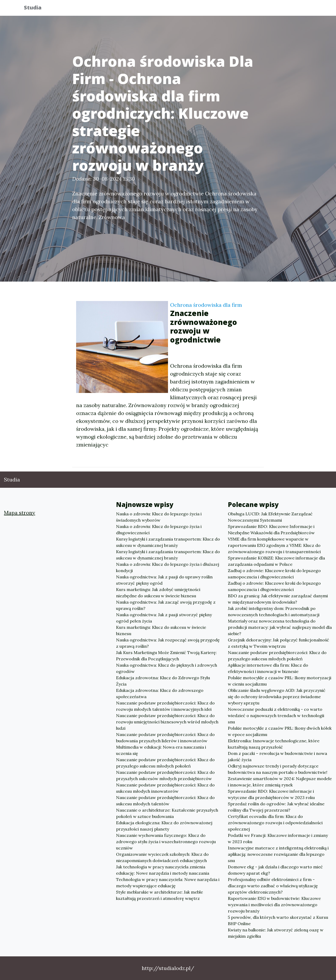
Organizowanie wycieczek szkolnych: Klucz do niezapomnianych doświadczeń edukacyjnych (162, 857)
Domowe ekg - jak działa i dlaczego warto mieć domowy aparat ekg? (275, 870)
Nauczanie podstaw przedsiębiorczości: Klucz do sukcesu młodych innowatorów (165, 788)
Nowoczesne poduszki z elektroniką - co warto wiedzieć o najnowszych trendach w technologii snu (276, 715)
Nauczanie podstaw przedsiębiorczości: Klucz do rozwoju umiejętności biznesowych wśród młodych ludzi (167, 722)
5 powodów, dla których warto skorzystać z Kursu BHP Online (278, 920)
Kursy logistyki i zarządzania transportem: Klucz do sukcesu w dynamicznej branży (168, 542)
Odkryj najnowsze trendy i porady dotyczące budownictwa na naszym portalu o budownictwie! (278, 769)
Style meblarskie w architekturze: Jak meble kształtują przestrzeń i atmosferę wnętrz (159, 895)
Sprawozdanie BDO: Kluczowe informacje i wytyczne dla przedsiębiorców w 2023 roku (271, 794)
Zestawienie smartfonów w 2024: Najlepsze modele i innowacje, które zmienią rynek (280, 782)
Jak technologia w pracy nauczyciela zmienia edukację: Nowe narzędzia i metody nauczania (163, 870)
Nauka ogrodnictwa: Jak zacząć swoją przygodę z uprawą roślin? (166, 605)
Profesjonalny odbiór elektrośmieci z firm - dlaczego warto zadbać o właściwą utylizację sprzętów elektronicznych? (273, 886)
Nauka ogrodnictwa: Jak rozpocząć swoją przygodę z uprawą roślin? (168, 643)
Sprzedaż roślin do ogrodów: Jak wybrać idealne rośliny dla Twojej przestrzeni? (276, 807)
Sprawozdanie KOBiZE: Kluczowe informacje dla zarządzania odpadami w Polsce (276, 561)
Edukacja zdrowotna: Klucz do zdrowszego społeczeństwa (160, 693)
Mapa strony (20, 513)
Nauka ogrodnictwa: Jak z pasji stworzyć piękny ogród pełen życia (164, 618)
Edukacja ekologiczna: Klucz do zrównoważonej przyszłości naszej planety (164, 826)
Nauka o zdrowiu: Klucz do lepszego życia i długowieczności (159, 530)
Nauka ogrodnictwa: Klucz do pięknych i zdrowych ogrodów (167, 668)
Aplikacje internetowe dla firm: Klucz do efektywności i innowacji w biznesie (268, 668)
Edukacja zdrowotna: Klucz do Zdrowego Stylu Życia (163, 681)
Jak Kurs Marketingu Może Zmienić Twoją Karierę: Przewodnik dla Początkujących (166, 656)
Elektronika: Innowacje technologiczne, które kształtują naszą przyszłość (274, 744)
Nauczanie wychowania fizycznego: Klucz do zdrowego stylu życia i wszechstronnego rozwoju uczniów (166, 842)
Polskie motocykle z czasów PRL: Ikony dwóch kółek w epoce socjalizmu (280, 731)
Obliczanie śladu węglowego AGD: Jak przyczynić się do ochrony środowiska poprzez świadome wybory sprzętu (277, 697)
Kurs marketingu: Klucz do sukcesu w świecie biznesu (161, 630)
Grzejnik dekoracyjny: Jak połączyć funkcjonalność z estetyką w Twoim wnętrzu (279, 643)
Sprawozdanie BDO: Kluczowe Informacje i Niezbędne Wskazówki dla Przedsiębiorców (271, 530)
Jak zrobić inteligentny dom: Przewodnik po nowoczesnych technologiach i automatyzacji (274, 611)
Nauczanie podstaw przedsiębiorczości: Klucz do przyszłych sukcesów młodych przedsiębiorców (165, 775)
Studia (36, 9)
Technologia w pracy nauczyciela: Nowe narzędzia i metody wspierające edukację (168, 883)
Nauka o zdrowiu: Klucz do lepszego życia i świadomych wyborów (159, 517)
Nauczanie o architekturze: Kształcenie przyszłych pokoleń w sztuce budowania (167, 813)
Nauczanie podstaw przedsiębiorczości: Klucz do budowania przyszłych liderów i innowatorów (165, 738)
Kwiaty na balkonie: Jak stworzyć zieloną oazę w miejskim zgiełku (276, 933)
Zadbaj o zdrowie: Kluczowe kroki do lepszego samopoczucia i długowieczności (274, 574)
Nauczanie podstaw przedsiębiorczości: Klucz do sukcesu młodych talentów (165, 801)
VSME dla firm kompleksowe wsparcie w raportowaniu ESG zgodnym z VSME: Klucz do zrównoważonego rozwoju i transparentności (274, 545)
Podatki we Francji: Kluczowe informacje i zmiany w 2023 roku (278, 838)
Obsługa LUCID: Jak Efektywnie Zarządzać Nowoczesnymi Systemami (270, 517)
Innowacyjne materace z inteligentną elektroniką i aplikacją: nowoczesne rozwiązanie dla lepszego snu (278, 854)
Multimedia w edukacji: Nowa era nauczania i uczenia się (161, 750)
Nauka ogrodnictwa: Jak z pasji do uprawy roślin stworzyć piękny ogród (164, 580)
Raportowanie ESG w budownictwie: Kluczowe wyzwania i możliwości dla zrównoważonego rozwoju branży (274, 905)
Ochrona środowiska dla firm (206, 305)
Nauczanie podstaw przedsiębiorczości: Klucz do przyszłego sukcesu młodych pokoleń (165, 763)
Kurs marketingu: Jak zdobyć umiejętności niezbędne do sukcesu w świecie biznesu (158, 593)
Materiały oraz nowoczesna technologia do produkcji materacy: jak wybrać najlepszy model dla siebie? (280, 627)
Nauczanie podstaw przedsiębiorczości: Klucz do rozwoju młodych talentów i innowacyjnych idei (165, 706)
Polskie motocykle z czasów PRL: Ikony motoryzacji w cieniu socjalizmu (280, 681)
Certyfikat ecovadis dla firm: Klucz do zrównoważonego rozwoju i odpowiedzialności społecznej (275, 823)
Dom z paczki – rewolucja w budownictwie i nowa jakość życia (277, 756)
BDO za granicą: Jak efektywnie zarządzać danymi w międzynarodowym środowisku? (278, 599)
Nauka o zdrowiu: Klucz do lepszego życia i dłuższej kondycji (168, 567)
